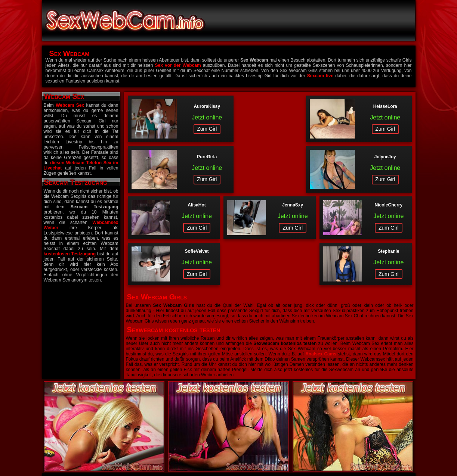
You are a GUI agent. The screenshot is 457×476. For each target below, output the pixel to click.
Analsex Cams (321, 299)
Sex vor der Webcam (178, 65)
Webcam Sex (70, 105)
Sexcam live (320, 76)
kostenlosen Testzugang (70, 254)
